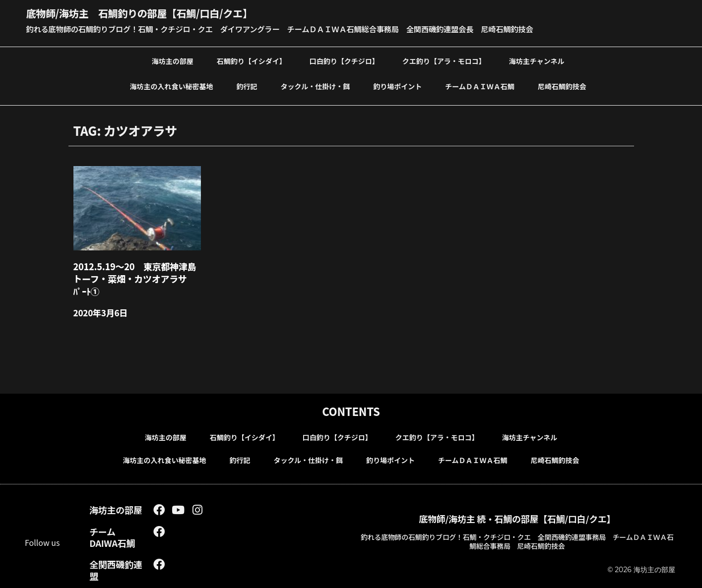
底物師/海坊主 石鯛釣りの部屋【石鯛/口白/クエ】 (150, 12)
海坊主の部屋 (173, 60)
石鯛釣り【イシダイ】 (252, 60)
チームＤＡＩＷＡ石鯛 (480, 85)
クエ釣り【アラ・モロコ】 (444, 60)
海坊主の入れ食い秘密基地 (172, 85)
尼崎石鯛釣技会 (562, 85)
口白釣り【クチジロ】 (344, 60)
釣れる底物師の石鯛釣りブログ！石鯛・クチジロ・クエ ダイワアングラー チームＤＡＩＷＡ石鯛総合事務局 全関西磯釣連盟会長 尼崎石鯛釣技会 (291, 28)
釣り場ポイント (397, 85)
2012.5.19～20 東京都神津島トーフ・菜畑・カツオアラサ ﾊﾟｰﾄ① (136, 276)
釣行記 (247, 85)
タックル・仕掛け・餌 (316, 85)
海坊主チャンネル (537, 60)
